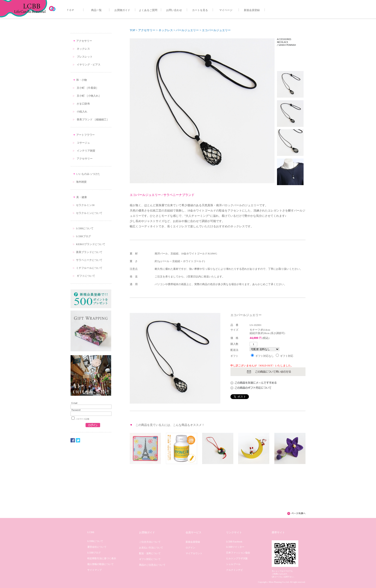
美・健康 (82, 197)
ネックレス (83, 49)
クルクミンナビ (235, 570)
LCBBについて (85, 228)
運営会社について (97, 547)
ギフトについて (86, 276)
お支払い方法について (151, 548)
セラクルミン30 (85, 205)
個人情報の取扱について (100, 564)
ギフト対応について (150, 559)
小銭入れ (82, 112)
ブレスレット (85, 57)
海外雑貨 (81, 182)
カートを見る (200, 10)
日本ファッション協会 (238, 553)
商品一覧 (96, 10)
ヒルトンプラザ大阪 (237, 558)
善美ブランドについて (89, 252)
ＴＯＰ (70, 10)
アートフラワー (85, 135)
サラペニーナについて (89, 260)
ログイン (190, 548)
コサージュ (83, 143)
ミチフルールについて (89, 268)
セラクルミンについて (89, 213)
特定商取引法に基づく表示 (102, 558)
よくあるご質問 (148, 10)
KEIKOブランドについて (91, 244)
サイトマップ (94, 570)
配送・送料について (150, 553)
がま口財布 (83, 104)
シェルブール (233, 564)
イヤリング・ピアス (89, 65)
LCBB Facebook (234, 542)
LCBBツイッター (235, 547)
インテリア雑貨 (86, 151)
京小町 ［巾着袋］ (88, 88)
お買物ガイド (122, 10)
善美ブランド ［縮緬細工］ (93, 119)
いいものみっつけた (88, 174)
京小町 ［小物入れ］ (89, 96)
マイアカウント (194, 553)
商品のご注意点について (152, 565)
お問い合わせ (174, 10)
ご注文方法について (150, 542)
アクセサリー (84, 41)
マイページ (226, 10)
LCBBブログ (83, 236)
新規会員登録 (252, 10)
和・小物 (82, 80)
